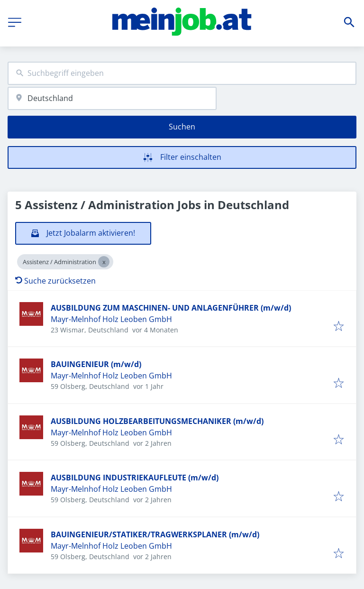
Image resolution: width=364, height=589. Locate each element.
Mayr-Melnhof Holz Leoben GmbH (111, 319)
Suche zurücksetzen (55, 281)
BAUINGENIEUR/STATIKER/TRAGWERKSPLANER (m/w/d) (155, 534)
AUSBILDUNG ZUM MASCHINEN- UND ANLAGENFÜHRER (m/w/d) (171, 308)
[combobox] (182, 73)
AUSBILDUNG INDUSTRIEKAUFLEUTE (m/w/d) (135, 478)
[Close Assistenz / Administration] (104, 262)
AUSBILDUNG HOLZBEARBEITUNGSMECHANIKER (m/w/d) (157, 421)
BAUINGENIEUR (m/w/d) (96, 364)
